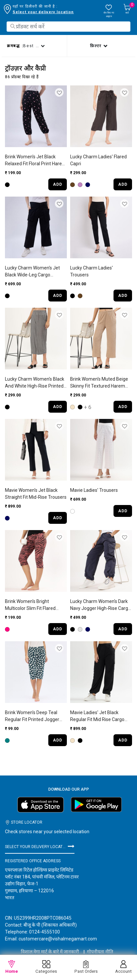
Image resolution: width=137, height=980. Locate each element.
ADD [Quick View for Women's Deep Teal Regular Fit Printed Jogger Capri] (58, 740)
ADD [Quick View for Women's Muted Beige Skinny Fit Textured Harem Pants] (123, 407)
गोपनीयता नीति (100, 946)
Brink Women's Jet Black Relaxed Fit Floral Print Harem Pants (36, 161)
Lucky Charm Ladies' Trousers (91, 271)
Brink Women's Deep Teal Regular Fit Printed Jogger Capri (32, 716)
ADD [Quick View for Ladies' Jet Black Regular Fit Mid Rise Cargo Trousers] (123, 740)
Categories (46, 967)
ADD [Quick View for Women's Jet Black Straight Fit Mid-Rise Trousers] (58, 518)
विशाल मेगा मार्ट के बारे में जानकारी (50, 946)
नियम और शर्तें (68, 954)
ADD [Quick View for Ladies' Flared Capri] (123, 184)
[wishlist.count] (109, 11)
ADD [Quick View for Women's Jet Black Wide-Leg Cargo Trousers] (58, 296)
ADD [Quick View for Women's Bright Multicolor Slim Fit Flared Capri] (58, 629)
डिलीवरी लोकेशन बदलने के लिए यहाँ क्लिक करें (47, 12)
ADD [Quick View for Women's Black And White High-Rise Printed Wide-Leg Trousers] (58, 407)
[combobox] (68, 27)
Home (12, 967)
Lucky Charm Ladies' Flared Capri (98, 160)
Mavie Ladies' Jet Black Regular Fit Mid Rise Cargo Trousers (97, 716)
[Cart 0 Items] (127, 9)
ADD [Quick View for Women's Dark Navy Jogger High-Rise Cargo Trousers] (123, 629)
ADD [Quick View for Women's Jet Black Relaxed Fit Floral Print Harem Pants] (58, 184)
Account (123, 967)
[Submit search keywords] (13, 26)
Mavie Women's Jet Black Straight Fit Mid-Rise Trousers (36, 494)
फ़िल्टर (97, 46)
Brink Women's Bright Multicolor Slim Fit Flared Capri (30, 605)
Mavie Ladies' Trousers (94, 490)
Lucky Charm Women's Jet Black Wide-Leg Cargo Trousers (32, 272)
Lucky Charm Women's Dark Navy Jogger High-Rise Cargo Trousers (100, 605)
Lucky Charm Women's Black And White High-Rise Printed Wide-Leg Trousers (35, 383)
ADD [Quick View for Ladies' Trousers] (123, 296)
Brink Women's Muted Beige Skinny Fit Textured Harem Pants (99, 383)
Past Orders (86, 967)
